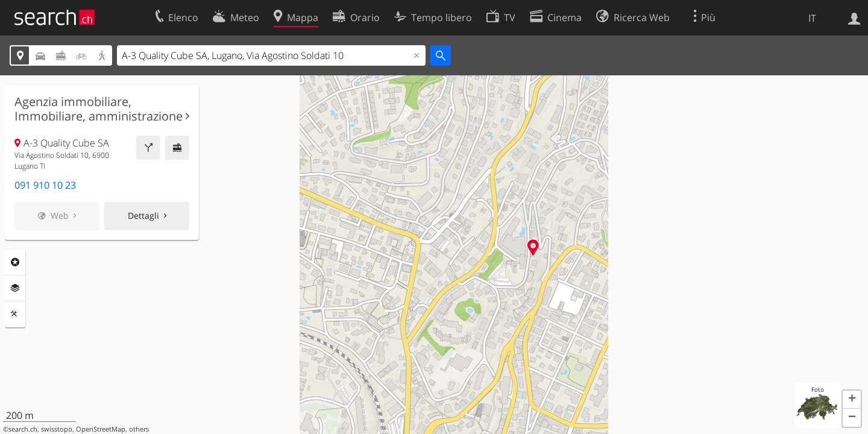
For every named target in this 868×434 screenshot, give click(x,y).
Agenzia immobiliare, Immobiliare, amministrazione (99, 109)
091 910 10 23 (45, 185)
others (139, 429)
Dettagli (143, 215)
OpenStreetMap (101, 429)
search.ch (23, 429)
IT (812, 18)
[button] (852, 400)
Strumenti (15, 314)
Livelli (15, 288)
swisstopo (57, 429)
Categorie (15, 262)
